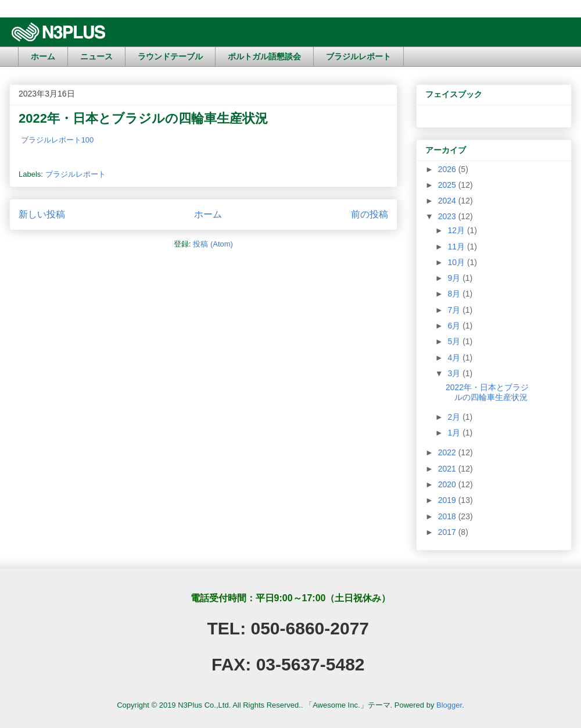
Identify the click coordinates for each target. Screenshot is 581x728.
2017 (448, 532)
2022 (448, 452)
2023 (448, 216)
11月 (457, 247)
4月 (455, 358)
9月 (455, 278)
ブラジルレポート (358, 56)
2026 (448, 169)
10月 (457, 262)
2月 (455, 417)
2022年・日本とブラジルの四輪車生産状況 (143, 118)
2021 (448, 469)
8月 (455, 294)
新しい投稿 (42, 214)
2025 (448, 185)
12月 (457, 230)
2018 (448, 516)
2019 (448, 500)
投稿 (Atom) (213, 244)
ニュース (96, 56)
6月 (455, 326)
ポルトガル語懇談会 (264, 56)
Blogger (449, 705)
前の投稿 (370, 214)
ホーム (43, 56)
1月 (455, 433)
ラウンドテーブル (170, 56)
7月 (455, 310)
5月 (455, 341)
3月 (455, 373)
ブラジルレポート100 (58, 140)
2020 (448, 484)
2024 (448, 201)
